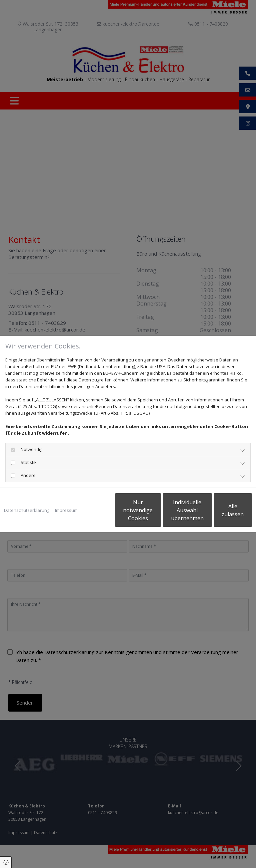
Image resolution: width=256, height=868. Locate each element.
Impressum (66, 493)
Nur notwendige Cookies (94, 514)
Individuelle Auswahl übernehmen (158, 514)
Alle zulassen (221, 514)
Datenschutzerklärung (27, 493)
